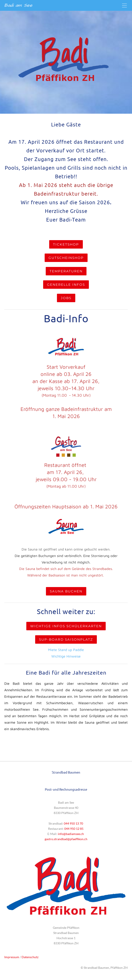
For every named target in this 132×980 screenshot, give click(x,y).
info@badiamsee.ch (71, 834)
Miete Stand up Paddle (66, 650)
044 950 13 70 (73, 823)
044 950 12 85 (74, 829)
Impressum (12, 957)
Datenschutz (30, 957)
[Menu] (124, 5)
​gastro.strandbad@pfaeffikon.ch (66, 839)
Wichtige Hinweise (66, 656)
